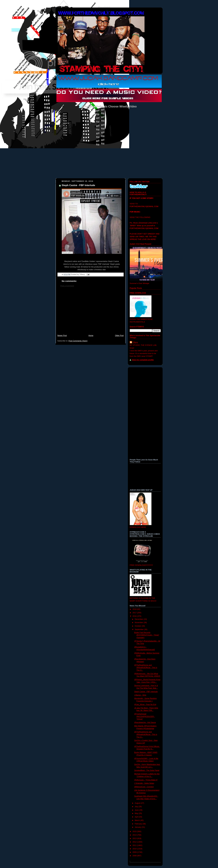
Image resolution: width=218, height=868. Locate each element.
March (137, 820)
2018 (135, 609)
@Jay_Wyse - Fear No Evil (145, 705)
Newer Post (62, 336)
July (137, 807)
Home (91, 336)
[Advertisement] (91, 312)
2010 (135, 849)
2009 (135, 852)
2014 (135, 835)
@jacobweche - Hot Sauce (145, 722)
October (138, 626)
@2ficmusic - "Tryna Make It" (146, 780)
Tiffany (135, 342)
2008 (135, 856)
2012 (135, 842)
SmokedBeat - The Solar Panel (147, 770)
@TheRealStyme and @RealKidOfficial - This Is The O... (146, 668)
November (139, 623)
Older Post (119, 336)
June (137, 810)
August (138, 803)
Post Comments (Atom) (78, 341)
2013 (135, 838)
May (137, 813)
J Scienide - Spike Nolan (144, 783)
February (139, 824)
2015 (135, 832)
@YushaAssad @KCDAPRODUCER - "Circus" (145, 716)
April (137, 817)
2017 (135, 613)
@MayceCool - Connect (144, 787)
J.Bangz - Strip (140, 695)
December (139, 619)
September (139, 629)
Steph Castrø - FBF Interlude (78, 185)
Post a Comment (67, 286)
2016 (135, 616)
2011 (135, 845)
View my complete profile (143, 360)
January (138, 827)
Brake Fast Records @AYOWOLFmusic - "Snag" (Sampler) (147, 635)
